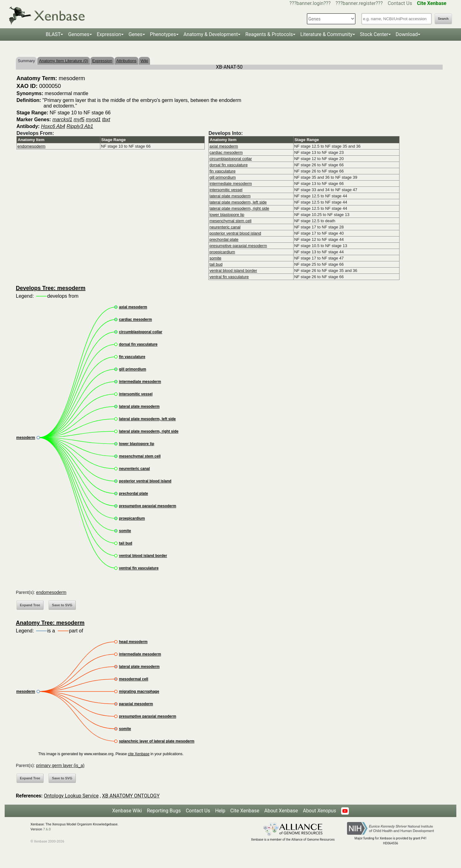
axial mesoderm (224, 146)
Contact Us (400, 3)
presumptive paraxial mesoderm (238, 246)
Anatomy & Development (211, 34)
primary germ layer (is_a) (60, 765)
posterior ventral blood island (235, 233)
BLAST (53, 34)
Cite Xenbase (245, 811)
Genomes (79, 34)
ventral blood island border (233, 271)
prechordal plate (224, 239)
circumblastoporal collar (231, 159)
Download (407, 34)
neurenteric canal (225, 227)
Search (443, 19)
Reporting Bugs (164, 811)
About (320, 811)
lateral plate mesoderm (230, 196)
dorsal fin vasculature (228, 165)
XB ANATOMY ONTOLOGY (131, 796)
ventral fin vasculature (229, 277)
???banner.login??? (310, 3)
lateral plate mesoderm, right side (239, 208)
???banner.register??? (359, 3)
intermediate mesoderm (231, 184)
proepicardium (222, 252)
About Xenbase (281, 811)
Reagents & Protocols (269, 34)
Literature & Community (326, 34)
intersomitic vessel (226, 190)
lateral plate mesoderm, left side (238, 202)
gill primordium (223, 177)
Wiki (144, 61)
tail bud (216, 264)
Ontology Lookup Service (71, 796)
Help (220, 811)
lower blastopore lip (227, 215)
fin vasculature (222, 171)
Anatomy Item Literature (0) (64, 61)
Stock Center (374, 34)
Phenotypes (163, 34)
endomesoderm (31, 146)
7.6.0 (47, 829)
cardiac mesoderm (226, 152)
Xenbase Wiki (127, 811)
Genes (136, 34)
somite (215, 258)
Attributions (126, 61)
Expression (109, 34)
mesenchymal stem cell (230, 221)
